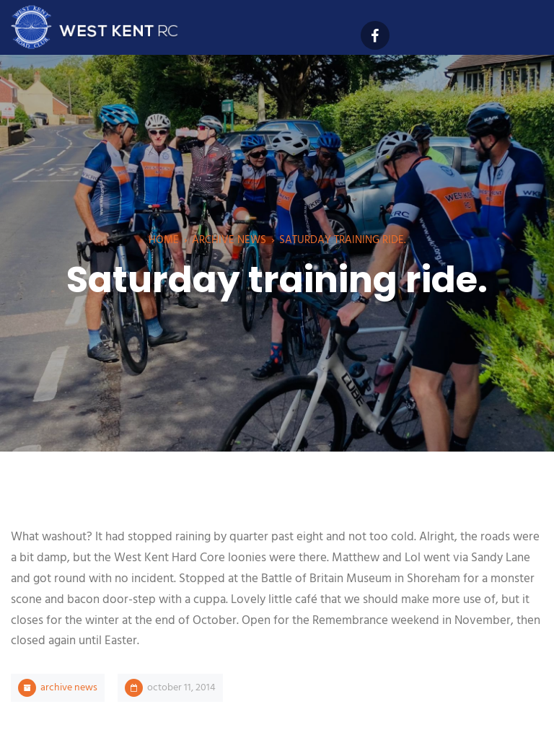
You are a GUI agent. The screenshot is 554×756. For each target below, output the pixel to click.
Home (164, 240)
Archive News (229, 240)
